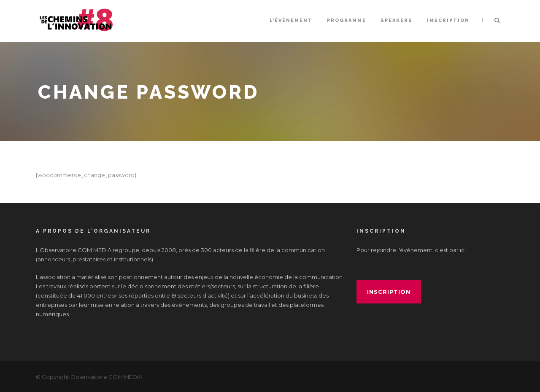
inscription (389, 292)
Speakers (397, 20)
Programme (347, 20)
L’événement (291, 20)
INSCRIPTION (448, 20)
